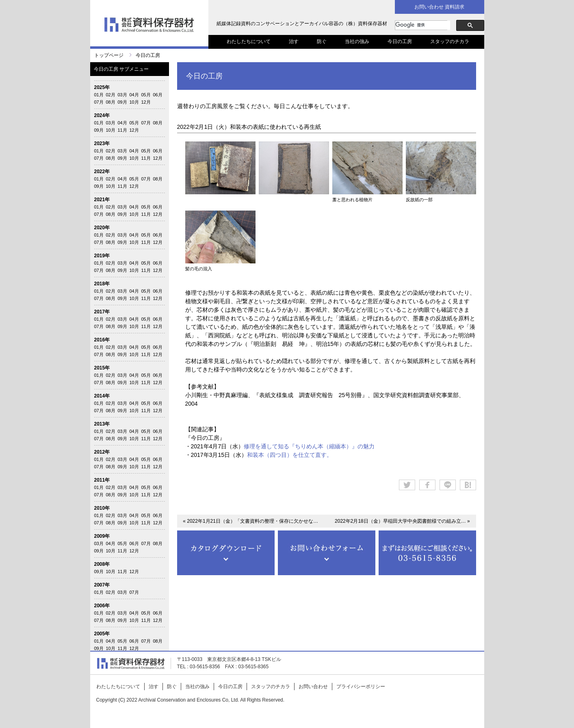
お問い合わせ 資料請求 (439, 7)
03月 (122, 95)
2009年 (102, 536)
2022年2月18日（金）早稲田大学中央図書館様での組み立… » (402, 521)
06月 (158, 95)
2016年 (102, 340)
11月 (122, 130)
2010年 (102, 508)
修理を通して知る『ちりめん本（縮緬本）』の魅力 (309, 446)
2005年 (102, 634)
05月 (146, 95)
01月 (99, 95)
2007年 (102, 585)
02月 (111, 95)
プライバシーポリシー (361, 687)
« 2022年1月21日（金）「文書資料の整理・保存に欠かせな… (250, 521)
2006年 (102, 606)
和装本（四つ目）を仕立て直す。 (290, 455)
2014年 (102, 396)
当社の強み (357, 41)
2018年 (102, 284)
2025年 (102, 87)
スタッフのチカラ (450, 41)
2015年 (102, 368)
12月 (146, 102)
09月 (122, 102)
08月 (111, 102)
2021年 (102, 200)
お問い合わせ (313, 687)
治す (294, 41)
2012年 (102, 452)
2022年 (102, 172)
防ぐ (322, 41)
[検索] (423, 25)
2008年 (102, 564)
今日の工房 (400, 41)
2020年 (102, 228)
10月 (134, 102)
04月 (134, 95)
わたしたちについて (249, 41)
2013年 (102, 424)
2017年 (102, 312)
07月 (99, 102)
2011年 (102, 480)
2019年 (102, 256)
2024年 (102, 115)
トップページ (109, 55)
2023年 (102, 143)
